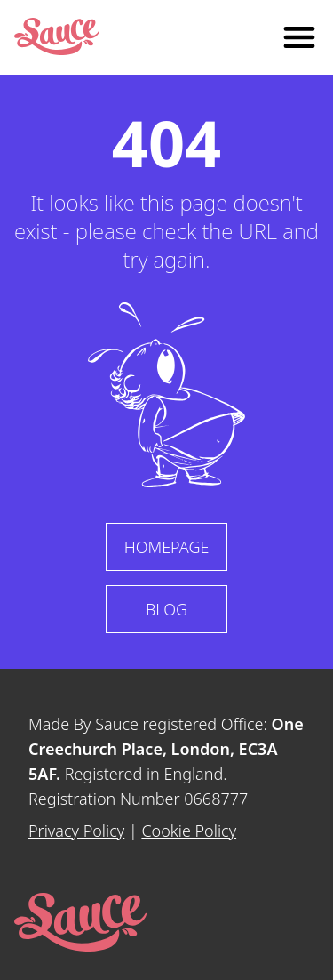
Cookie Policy (189, 831)
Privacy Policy (76, 831)
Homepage (167, 547)
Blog (166, 609)
